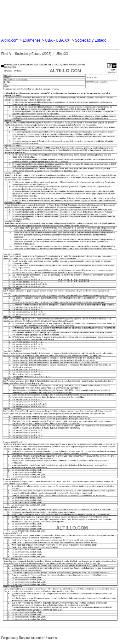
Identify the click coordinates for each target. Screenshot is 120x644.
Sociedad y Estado (91, 40)
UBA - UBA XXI (58, 40)
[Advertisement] (60, 16)
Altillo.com (10, 40)
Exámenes (32, 40)
